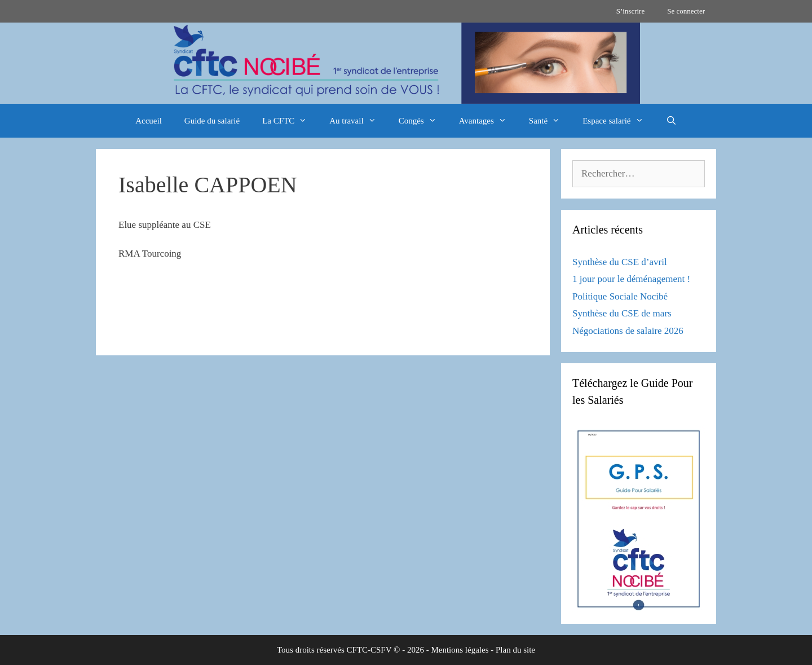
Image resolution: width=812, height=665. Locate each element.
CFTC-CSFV (369, 650)
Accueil (149, 121)
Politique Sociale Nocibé (620, 296)
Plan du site (515, 650)
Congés (423, 121)
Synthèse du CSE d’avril (620, 262)
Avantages (488, 121)
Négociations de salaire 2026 (628, 331)
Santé (550, 121)
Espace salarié (618, 121)
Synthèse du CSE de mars (622, 313)
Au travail (358, 121)
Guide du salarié (212, 121)
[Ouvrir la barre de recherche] (671, 121)
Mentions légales (460, 650)
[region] (406, 63)
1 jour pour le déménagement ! (631, 279)
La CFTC (290, 121)
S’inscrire (631, 11)
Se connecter (686, 11)
